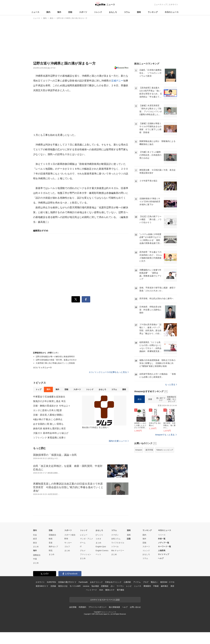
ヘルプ (161, 558)
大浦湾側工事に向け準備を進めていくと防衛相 (55, 363)
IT (81, 547)
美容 (172, 586)
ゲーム (83, 543)
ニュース (35, 12)
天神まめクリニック (113, 582)
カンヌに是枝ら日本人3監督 (47, 410)
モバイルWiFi (75, 586)
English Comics (102, 551)
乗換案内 (147, 586)
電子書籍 (120, 590)
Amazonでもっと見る (165, 435)
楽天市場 (149, 450)
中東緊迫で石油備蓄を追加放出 (49, 397)
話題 (129, 539)
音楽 (51, 543)
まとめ (36, 547)
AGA (101, 590)
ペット (98, 554)
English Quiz (101, 547)
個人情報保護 (114, 607)
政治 (139, 399)
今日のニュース (172, 12)
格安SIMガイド (42, 586)
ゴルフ (67, 547)
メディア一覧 (164, 543)
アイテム (137, 582)
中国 (35, 559)
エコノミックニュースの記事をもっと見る (109, 372)
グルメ (83, 551)
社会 (35, 535)
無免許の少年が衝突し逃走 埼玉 (49, 401)
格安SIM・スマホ (167, 582)
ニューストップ (160, 4)
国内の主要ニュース (119, 441)
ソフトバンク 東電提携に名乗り (49, 438)
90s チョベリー (118, 551)
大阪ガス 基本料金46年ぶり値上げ (51, 433)
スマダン (115, 535)
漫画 (139, 12)
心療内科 (127, 582)
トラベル (115, 547)
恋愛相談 (105, 586)
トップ (38, 389)
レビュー (84, 535)
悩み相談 (95, 586)
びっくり (99, 535)
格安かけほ (63, 586)
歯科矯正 (164, 586)
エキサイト (173, 4)
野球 (66, 539)
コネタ (98, 539)
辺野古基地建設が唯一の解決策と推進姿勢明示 (55, 357)
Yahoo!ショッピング (165, 450)
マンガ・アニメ (86, 539)
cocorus (86, 586)
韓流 (51, 551)
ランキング (153, 12)
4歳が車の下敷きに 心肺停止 (48, 419)
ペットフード (91, 590)
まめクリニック (96, 582)
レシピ (129, 586)
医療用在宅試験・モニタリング (171, 399)
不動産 (156, 586)
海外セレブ (53, 547)
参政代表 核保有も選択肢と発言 (49, 429)
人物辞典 (162, 551)
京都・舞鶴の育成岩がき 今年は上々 (52, 406)
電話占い (154, 582)
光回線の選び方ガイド (67, 582)
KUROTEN (51, 582)
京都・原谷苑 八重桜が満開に (48, 415)
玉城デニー (117, 81)
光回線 (53, 586)
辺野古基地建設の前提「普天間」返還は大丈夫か (56, 360)
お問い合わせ (135, 607)
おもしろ (113, 12)
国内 (48, 12)
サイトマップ (164, 554)
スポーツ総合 (70, 535)
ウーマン (120, 586)
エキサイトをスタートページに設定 (105, 600)
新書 (150, 399)
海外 (59, 12)
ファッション (86, 554)
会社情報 (73, 607)
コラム (127, 12)
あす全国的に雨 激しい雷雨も (48, 424)
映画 (51, 539)
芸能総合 (52, 535)
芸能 (70, 12)
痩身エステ (110, 590)
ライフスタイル (118, 543)
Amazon (139, 450)
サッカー (68, 543)
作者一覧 (162, 539)
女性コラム (116, 539)
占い (113, 586)
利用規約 (82, 607)
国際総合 (37, 555)
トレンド (98, 12)
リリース (162, 535)
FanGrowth (83, 582)
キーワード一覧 (164, 547)
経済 (35, 539)
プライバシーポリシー (98, 607)
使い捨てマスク (161, 399)
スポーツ (83, 12)
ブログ (146, 582)
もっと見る (171, 384)
